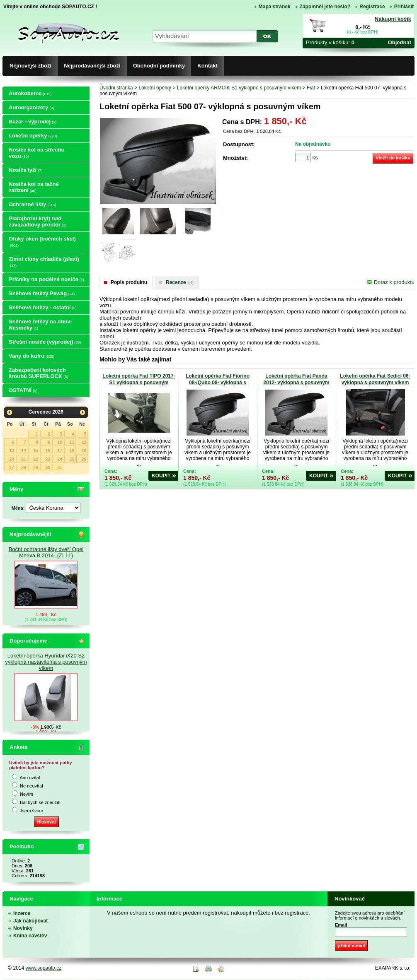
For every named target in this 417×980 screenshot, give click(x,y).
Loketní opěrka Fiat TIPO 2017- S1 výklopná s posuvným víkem (139, 383)
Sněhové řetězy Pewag (42, 293)
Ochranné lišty (32, 204)
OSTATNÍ (23, 390)
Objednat (400, 42)
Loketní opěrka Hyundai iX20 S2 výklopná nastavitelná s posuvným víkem (46, 662)
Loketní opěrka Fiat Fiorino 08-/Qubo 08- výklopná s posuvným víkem (218, 383)
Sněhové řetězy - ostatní (43, 307)
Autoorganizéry (31, 107)
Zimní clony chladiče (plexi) (44, 262)
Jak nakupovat (30, 921)
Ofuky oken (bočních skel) (42, 242)
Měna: (19, 508)
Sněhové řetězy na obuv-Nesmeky (40, 325)
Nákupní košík (393, 19)
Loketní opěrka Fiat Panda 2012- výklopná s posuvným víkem (296, 383)
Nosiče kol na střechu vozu (36, 153)
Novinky (23, 928)
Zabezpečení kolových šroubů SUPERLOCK (38, 373)
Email (341, 925)
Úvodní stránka (116, 88)
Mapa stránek (275, 7)
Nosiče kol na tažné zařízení (34, 187)
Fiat (311, 88)
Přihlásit (404, 7)
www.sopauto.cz (44, 968)
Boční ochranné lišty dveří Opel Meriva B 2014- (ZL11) (46, 552)
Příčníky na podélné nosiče (46, 279)
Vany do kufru (32, 356)
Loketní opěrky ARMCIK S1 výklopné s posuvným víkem (239, 88)
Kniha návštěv (30, 936)
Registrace (372, 7)
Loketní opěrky (33, 136)
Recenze (180, 282)
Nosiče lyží (25, 170)
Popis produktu (129, 282)
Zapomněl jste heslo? (325, 7)
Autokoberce (30, 93)
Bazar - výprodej (33, 122)
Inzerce (22, 913)
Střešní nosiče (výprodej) (45, 342)
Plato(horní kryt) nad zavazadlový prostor (38, 222)
